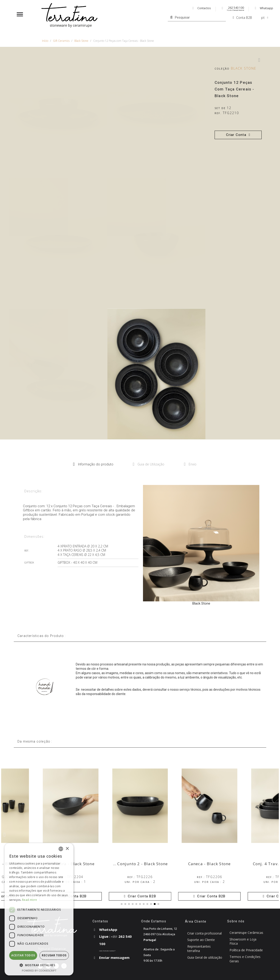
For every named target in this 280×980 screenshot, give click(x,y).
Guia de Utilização (149, 464)
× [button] (67, 849)
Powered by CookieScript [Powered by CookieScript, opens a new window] (39, 970)
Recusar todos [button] (54, 955)
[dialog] (39, 909)
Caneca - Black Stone (210, 864)
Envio (190, 464)
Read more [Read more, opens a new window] (30, 900)
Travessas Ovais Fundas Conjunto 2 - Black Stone (117, 864)
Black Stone (244, 68)
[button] (238, 135)
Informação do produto (93, 464)
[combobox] (61, 849)
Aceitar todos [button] (23, 955)
